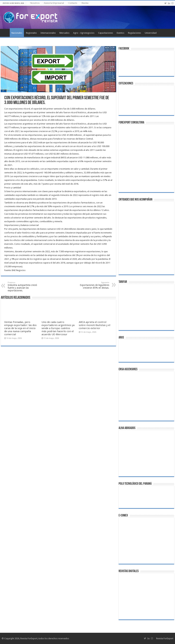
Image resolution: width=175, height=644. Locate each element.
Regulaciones (134, 33)
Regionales (31, 33)
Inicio (5, 32)
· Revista (85, 3)
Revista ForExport (165, 638)
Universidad (151, 33)
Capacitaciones (106, 33)
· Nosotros (34, 3)
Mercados (64, 33)
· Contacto (72, 3)
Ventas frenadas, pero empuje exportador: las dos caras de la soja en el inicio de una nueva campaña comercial (20, 328)
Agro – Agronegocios (84, 33)
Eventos (120, 33)
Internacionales (48, 33)
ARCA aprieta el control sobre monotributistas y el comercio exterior (95, 325)
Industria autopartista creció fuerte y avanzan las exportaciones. (25, 287)
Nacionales (17, 33)
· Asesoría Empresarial (53, 3)
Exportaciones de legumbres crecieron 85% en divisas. (92, 285)
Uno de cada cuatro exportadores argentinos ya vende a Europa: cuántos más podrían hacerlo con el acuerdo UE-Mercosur (58, 328)
